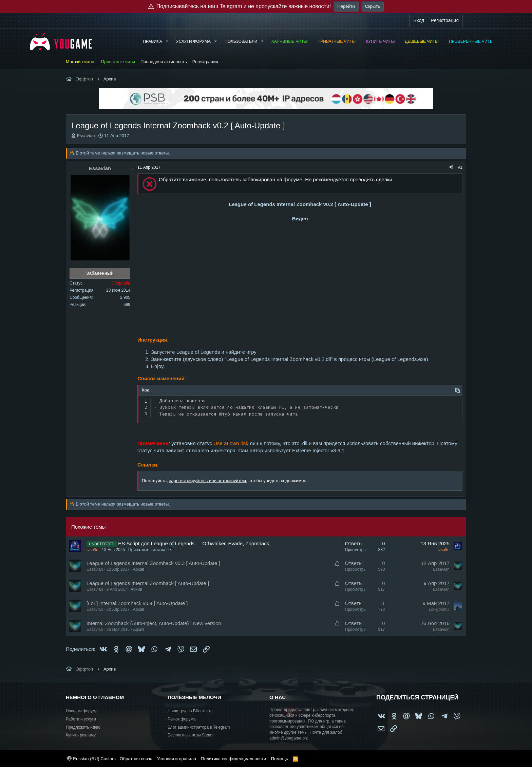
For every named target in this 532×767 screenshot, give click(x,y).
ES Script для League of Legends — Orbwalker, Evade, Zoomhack (194, 543)
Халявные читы (289, 41)
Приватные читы (337, 41)
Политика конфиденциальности (233, 759)
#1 (460, 167)
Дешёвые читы (422, 41)
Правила (152, 41)
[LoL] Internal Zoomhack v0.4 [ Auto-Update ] (137, 603)
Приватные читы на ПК (150, 550)
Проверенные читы (471, 41)
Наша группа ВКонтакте (190, 711)
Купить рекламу (81, 735)
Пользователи (241, 41)
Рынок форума (182, 719)
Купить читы (380, 41)
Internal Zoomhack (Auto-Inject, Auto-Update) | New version (154, 623)
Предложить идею (83, 727)
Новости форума (82, 711)
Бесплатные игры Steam (191, 735)
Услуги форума (193, 41)
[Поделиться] (451, 168)
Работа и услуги (81, 719)
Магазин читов (81, 62)
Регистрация (205, 62)
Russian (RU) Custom (91, 759)
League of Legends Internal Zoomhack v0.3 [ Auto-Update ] (153, 563)
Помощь (280, 759)
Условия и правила (177, 759)
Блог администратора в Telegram (199, 727)
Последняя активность (164, 62)
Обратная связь (136, 759)
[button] (167, 42)
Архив (139, 569)
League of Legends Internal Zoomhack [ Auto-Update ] (148, 583)
